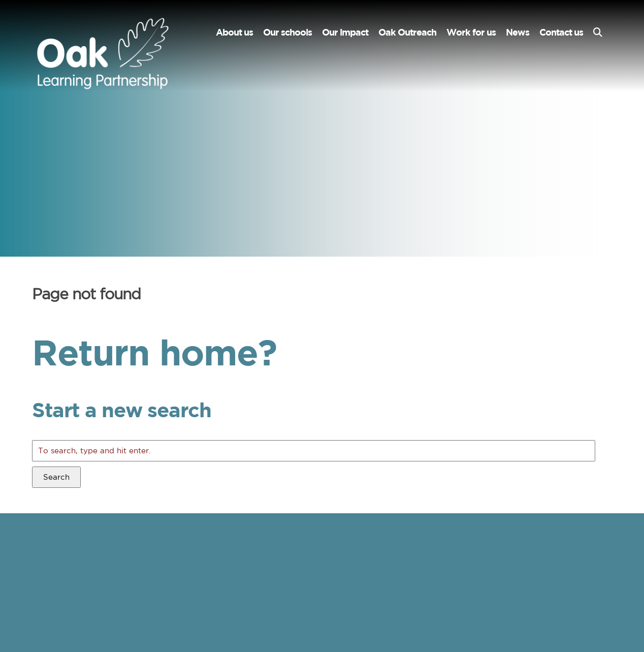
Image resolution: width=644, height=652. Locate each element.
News (518, 32)
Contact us (561, 32)
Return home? (154, 352)
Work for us (471, 32)
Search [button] (56, 477)
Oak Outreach (407, 32)
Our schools (287, 32)
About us (234, 32)
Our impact (345, 32)
